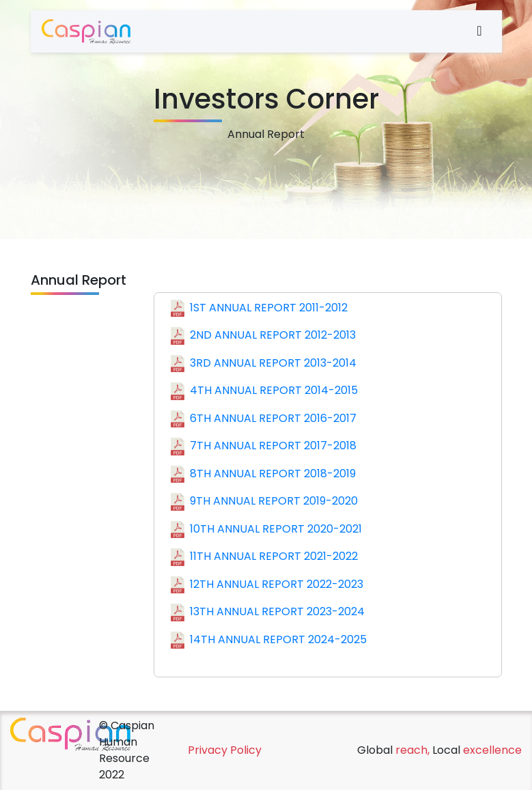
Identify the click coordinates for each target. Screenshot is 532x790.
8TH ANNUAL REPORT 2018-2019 (263, 475)
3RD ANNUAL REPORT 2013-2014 (264, 364)
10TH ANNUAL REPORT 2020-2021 (266, 530)
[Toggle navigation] (467, 31)
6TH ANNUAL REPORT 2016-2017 (264, 419)
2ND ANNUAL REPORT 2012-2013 (263, 336)
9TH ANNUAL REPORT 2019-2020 (264, 502)
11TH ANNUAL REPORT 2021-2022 (264, 557)
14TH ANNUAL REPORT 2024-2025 (269, 640)
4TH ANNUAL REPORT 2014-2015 (264, 391)
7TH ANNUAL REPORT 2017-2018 (264, 447)
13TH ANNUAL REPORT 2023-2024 (268, 612)
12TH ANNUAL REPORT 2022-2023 (267, 585)
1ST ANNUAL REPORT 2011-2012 (259, 309)
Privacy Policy (225, 750)
